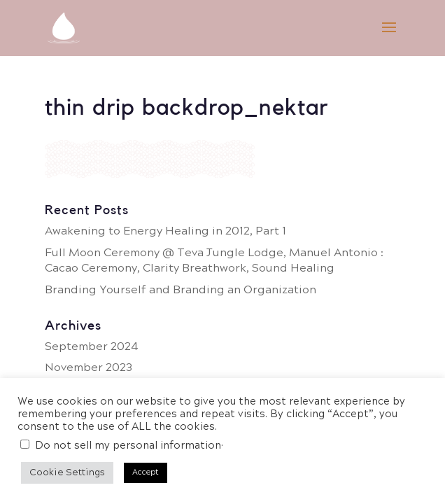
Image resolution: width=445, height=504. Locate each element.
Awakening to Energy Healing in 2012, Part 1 (165, 231)
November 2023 (89, 368)
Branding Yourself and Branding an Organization (181, 290)
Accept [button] (146, 473)
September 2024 (92, 347)
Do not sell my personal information (128, 446)
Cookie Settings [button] (67, 473)
